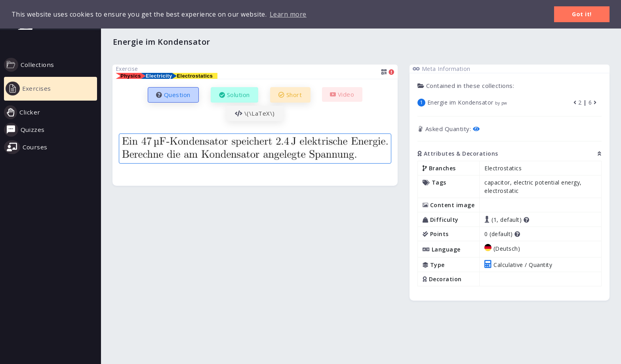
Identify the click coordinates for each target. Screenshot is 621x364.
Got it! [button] (582, 14)
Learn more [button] (288, 14)
